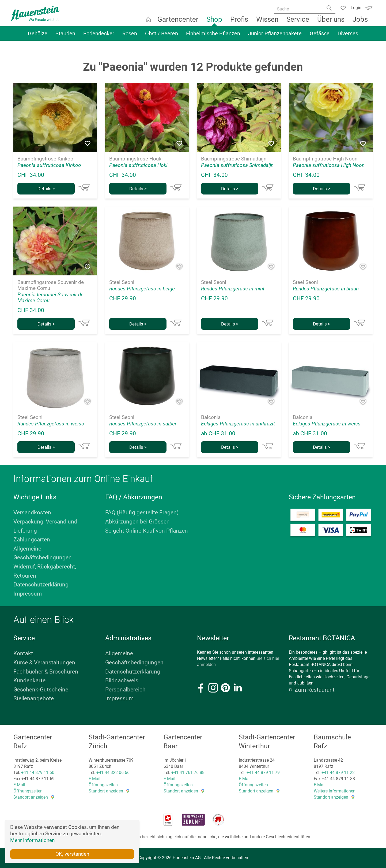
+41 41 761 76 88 (188, 772)
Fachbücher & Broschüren (46, 672)
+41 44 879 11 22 (338, 772)
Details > (46, 189)
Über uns (332, 23)
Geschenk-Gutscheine (41, 690)
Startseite (149, 23)
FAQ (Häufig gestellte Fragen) (142, 512)
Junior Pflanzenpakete (275, 37)
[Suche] (302, 10)
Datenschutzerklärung (41, 585)
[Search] (328, 10)
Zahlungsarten (32, 540)
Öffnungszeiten (28, 791)
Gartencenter (179, 23)
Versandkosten (32, 512)
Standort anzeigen (31, 797)
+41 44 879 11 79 (263, 772)
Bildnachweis (122, 680)
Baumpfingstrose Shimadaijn (234, 159)
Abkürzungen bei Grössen (137, 522)
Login (354, 7)
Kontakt (23, 653)
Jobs (361, 23)
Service (299, 23)
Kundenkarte (29, 680)
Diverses (348, 37)
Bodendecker (99, 37)
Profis (240, 23)
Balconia (211, 417)
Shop (215, 23)
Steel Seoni (122, 282)
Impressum (28, 594)
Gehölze (38, 37)
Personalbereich (125, 690)
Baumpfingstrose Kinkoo (45, 159)
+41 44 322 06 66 (113, 772)
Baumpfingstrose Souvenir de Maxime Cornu (51, 285)
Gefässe (320, 37)
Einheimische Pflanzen (213, 37)
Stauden (65, 37)
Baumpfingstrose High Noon (325, 159)
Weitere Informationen (335, 791)
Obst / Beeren (162, 37)
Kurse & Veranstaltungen (44, 663)
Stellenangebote (34, 698)
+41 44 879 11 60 (38, 772)
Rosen (130, 37)
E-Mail (19, 785)
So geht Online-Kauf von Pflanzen (147, 531)
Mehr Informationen (32, 840)
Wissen (268, 23)
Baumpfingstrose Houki (136, 159)
